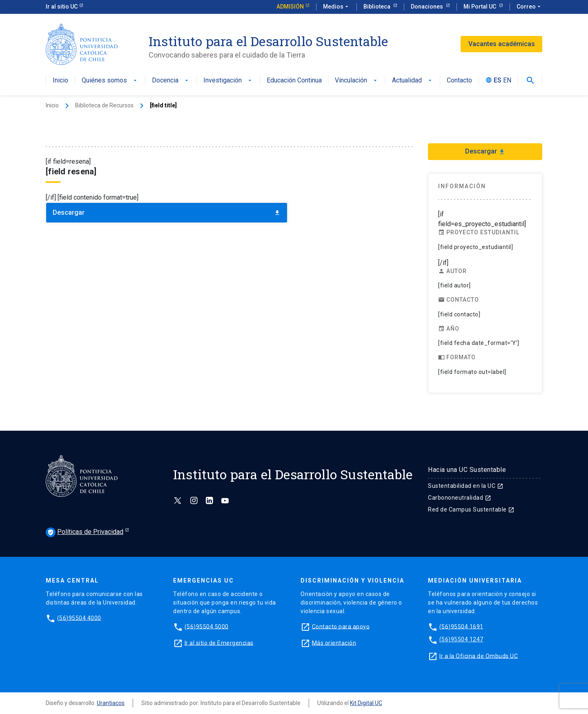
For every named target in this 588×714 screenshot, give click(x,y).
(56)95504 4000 (79, 618)
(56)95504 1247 (461, 639)
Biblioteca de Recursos (104, 105)
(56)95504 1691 (461, 626)
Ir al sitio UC (62, 7)
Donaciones (428, 7)
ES (498, 81)
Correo (529, 7)
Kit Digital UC (366, 703)
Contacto (459, 81)
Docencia (171, 81)
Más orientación (334, 643)
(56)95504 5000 (207, 626)
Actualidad (413, 81)
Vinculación (357, 81)
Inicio (60, 81)
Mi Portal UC (480, 7)
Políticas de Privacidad (85, 532)
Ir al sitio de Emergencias (219, 643)
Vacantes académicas (502, 44)
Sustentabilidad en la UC (466, 486)
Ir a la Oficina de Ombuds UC (479, 656)
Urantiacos (111, 703)
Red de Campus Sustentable (471, 509)
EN (507, 81)
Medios (336, 7)
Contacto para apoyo (341, 626)
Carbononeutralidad (460, 498)
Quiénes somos (110, 81)
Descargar (167, 212)
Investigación (228, 81)
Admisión (290, 7)
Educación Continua (294, 81)
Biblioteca (378, 7)
